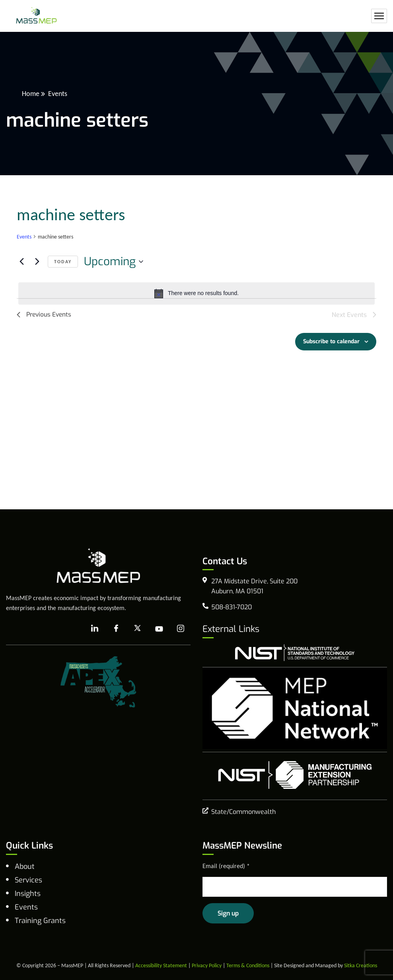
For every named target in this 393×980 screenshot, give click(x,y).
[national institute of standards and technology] (295, 653)
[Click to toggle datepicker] (114, 262)
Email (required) (226, 866)
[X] (138, 629)
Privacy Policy (207, 965)
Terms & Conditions (248, 965)
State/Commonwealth (243, 812)
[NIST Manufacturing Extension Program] (295, 775)
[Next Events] (37, 262)
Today (63, 262)
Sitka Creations (361, 965)
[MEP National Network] (295, 708)
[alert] (196, 293)
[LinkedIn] (95, 629)
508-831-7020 (232, 607)
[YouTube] (159, 629)
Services (28, 880)
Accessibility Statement (161, 965)
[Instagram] (181, 629)
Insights (28, 894)
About (25, 867)
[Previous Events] (21, 262)
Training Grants (40, 921)
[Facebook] (116, 629)
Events (24, 237)
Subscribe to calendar (331, 341)
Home (31, 94)
